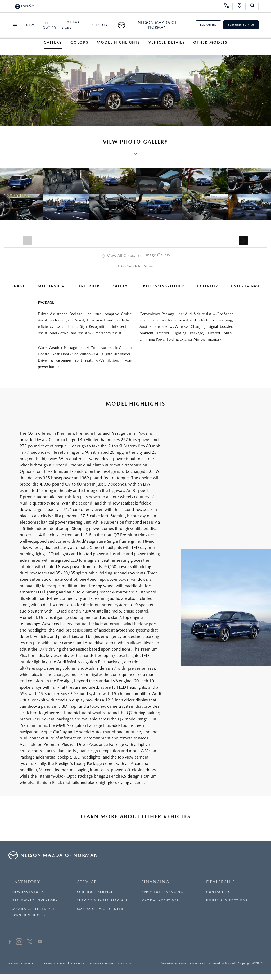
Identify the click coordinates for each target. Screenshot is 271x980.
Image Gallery (154, 255)
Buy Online (208, 25)
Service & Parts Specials (102, 900)
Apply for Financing (162, 892)
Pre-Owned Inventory (35, 900)
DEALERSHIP (221, 882)
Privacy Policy (22, 963)
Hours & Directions (227, 900)
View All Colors (118, 255)
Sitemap (78, 963)
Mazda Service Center (100, 909)
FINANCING (155, 882)
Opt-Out (126, 963)
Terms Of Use (54, 963)
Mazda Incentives (160, 900)
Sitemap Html (102, 963)
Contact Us (218, 892)
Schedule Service (241, 25)
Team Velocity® (191, 963)
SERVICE (87, 882)
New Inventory (28, 892)
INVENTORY (26, 882)
